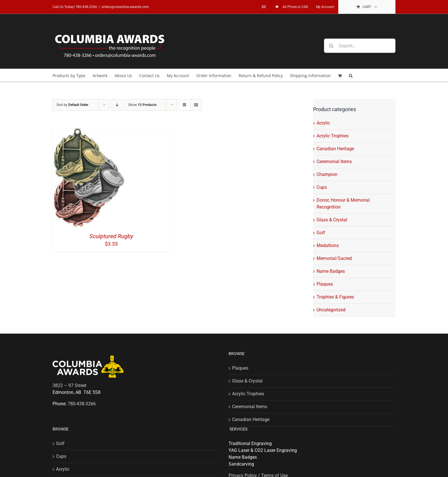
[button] (351, 75)
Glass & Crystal (332, 220)
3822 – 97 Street (69, 385)
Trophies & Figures (335, 297)
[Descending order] (117, 105)
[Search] (331, 46)
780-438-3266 (86, 7)
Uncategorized (331, 310)
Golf (321, 233)
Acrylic (323, 123)
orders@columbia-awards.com (125, 7)
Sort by (72, 105)
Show (142, 105)
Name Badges (331, 271)
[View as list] (196, 105)
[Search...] (360, 46)
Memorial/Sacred (334, 258)
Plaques (325, 284)
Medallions (328, 245)
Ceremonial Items (334, 162)
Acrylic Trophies (333, 136)
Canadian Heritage (335, 149)
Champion (327, 174)
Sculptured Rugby (111, 236)
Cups (322, 187)
